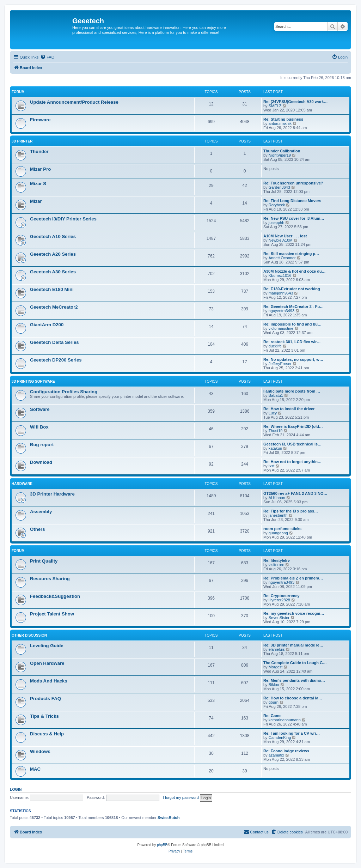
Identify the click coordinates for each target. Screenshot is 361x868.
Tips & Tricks (44, 716)
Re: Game (272, 716)
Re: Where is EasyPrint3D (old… (293, 426)
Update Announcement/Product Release (74, 102)
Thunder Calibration (282, 151)
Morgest (276, 667)
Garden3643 (279, 187)
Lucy (273, 413)
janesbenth (278, 515)
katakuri (276, 448)
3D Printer (22, 141)
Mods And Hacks (49, 681)
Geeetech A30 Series (53, 272)
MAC (35, 769)
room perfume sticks (282, 529)
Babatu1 (276, 395)
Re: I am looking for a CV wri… (292, 733)
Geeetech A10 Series (53, 236)
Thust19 (276, 431)
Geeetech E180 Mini (52, 289)
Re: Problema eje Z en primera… (293, 578)
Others (38, 529)
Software (40, 409)
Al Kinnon (277, 498)
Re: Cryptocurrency (282, 596)
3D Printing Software (33, 381)
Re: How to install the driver (289, 409)
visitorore (277, 565)
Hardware (22, 484)
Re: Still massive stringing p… (291, 254)
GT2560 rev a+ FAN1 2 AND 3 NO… (295, 493)
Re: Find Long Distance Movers (292, 201)
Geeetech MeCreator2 (54, 307)
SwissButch (169, 818)
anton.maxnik (280, 123)
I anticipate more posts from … (292, 391)
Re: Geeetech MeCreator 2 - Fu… (293, 306)
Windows (40, 751)
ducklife (275, 346)
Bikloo (274, 685)
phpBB (162, 845)
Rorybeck (277, 205)
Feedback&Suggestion (55, 596)
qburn (274, 702)
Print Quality (44, 561)
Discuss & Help (47, 734)
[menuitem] (47, 57)
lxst (272, 466)
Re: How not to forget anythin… (292, 462)
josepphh (277, 223)
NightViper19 (280, 155)
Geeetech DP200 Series (56, 360)
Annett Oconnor (282, 258)
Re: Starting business (283, 119)
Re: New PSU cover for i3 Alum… (294, 218)
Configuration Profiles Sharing (64, 392)
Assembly (41, 512)
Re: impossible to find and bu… (292, 324)
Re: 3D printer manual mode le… (293, 645)
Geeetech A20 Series (53, 254)
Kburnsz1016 (280, 275)
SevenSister (279, 618)
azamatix (276, 755)
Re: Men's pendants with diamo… (294, 680)
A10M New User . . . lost (285, 236)
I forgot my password (181, 797)
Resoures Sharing (50, 579)
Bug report (42, 445)
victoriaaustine (281, 328)
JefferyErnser (280, 364)
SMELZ (275, 106)
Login (16, 789)
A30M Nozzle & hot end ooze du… (295, 271)
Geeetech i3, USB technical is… (292, 444)
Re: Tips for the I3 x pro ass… (291, 511)
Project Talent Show (52, 614)
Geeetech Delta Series (54, 342)
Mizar (36, 201)
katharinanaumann (285, 720)
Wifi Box (39, 427)
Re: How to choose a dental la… (293, 698)
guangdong (278, 533)
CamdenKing (280, 738)
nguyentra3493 (282, 311)
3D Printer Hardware (52, 494)
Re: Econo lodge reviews (286, 751)
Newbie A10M (281, 240)
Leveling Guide (47, 646)
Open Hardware (47, 663)
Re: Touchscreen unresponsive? (293, 183)
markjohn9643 (281, 293)
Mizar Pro (40, 169)
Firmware (40, 120)
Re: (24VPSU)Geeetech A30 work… (295, 102)
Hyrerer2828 (279, 600)
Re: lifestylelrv (277, 560)
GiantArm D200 (47, 325)
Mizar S (38, 184)
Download (41, 462)
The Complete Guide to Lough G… (295, 663)
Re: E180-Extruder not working (292, 289)
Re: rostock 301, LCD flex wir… (292, 342)
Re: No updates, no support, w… (293, 359)
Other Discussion (29, 635)
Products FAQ (45, 699)
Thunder (39, 151)
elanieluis (277, 649)
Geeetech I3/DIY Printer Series (63, 219)
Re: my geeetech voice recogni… (294, 613)
